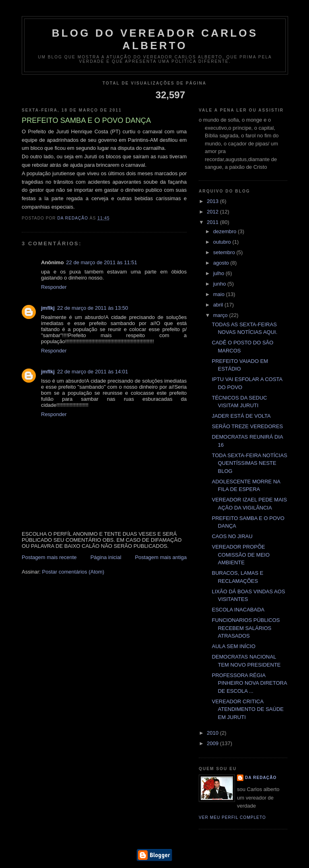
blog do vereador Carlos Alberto (155, 39)
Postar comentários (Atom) (73, 572)
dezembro (226, 231)
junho (220, 284)
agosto (222, 263)
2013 (213, 201)
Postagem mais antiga (161, 557)
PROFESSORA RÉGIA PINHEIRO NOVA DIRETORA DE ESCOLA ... (249, 683)
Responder (54, 287)
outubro (223, 242)
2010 (213, 733)
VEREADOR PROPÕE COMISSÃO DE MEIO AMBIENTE (241, 555)
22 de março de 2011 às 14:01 (93, 372)
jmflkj (48, 308)
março (221, 315)
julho (219, 273)
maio (220, 294)
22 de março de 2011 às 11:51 (101, 262)
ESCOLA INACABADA (238, 610)
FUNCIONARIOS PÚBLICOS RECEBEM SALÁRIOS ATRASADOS (246, 628)
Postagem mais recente (49, 557)
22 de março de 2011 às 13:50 (93, 308)
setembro (225, 252)
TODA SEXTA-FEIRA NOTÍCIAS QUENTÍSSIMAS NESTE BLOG (249, 463)
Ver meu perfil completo (232, 817)
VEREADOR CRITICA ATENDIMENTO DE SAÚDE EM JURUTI (247, 709)
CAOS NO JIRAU (232, 536)
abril (219, 305)
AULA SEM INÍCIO (233, 646)
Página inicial (106, 557)
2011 (213, 222)
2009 (213, 743)
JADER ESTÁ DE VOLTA (241, 416)
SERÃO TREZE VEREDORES (247, 426)
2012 (213, 212)
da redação (261, 778)
